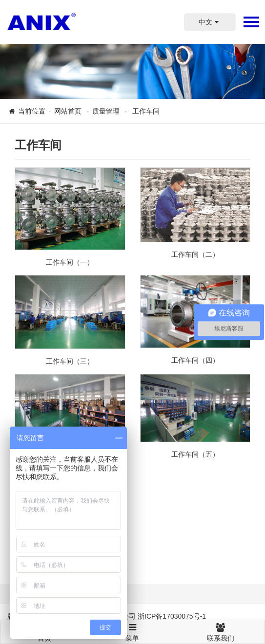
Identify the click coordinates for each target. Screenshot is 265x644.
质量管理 (107, 111)
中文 (210, 22)
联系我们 (221, 631)
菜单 (132, 628)
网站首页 (68, 111)
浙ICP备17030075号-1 (172, 616)
